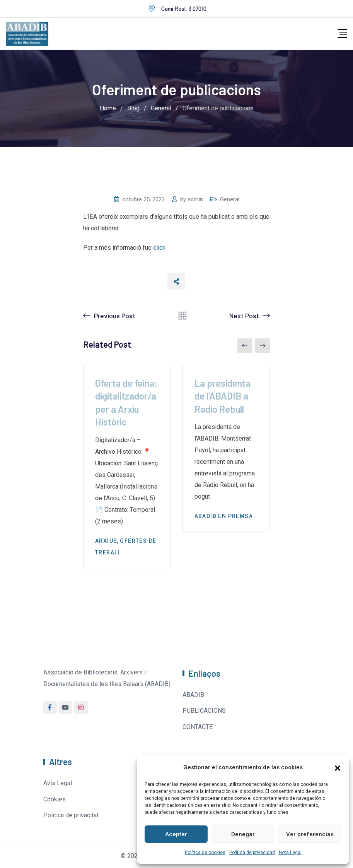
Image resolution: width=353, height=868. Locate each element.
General (230, 199)
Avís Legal (58, 783)
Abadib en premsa (224, 516)
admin (195, 199)
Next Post (244, 316)
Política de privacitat (71, 815)
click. (160, 248)
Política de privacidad (252, 853)
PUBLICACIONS (204, 711)
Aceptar (176, 834)
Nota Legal (290, 853)
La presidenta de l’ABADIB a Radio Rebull (223, 396)
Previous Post (115, 316)
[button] (338, 767)
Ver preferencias (310, 834)
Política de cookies (205, 853)
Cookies (55, 799)
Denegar (243, 834)
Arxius (106, 541)
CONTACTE (198, 727)
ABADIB (193, 695)
